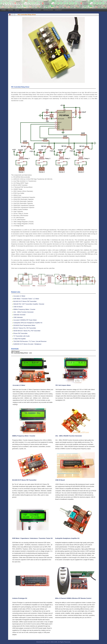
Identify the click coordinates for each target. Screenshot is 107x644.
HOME (4, 10)
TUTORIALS (37, 10)
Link (30, 353)
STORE (10, 10)
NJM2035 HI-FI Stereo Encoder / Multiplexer (27, 344)
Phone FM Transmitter (21, 333)
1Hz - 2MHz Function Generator (24, 312)
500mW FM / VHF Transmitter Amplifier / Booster (29, 304)
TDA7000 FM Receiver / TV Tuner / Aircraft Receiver (30, 341)
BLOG (17, 10)
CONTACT (59, 10)
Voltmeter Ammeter (19, 315)
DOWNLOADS (48, 10)
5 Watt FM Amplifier (20, 339)
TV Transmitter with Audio (22, 336)
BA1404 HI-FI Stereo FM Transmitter (25, 301)
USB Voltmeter (18, 317)
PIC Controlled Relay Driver (27, 15)
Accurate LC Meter (19, 296)
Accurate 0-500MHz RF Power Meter (25, 320)
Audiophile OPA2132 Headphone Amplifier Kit (28, 323)
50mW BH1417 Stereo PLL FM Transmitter (27, 331)
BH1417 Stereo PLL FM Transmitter (25, 328)
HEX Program (15, 351)
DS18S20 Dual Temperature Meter (24, 325)
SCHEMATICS (26, 10)
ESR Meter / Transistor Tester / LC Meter (26, 299)
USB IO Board (18, 307)
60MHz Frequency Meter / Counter (24, 309)
